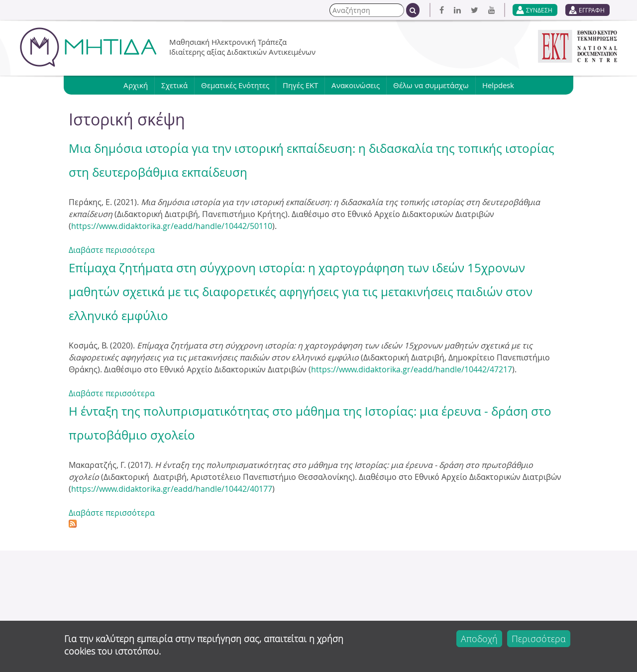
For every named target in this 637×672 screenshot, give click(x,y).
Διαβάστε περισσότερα (112, 250)
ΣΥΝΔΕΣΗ (539, 10)
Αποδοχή (479, 639)
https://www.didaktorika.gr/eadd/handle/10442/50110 (172, 226)
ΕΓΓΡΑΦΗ (592, 10)
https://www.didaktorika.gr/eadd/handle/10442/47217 (412, 369)
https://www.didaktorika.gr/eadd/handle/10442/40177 (172, 489)
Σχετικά (174, 85)
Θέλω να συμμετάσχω (431, 85)
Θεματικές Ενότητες (235, 85)
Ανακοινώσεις (356, 85)
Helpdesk (498, 85)
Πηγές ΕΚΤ (300, 85)
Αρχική (136, 85)
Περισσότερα (539, 639)
